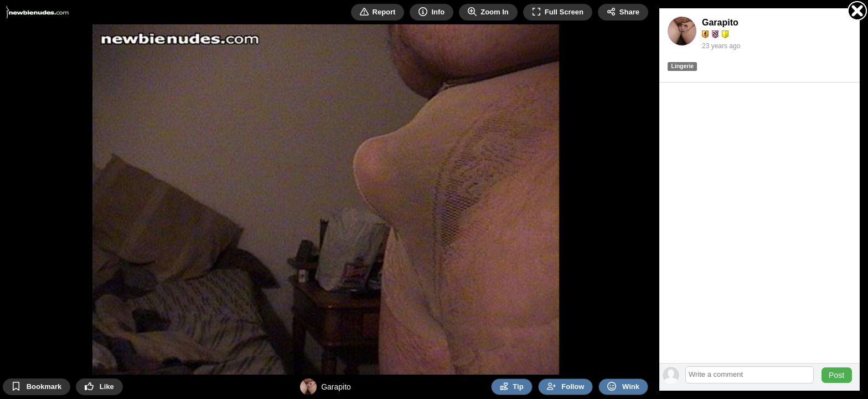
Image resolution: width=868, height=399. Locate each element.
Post (836, 375)
